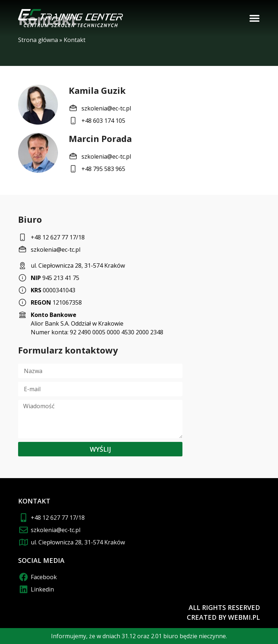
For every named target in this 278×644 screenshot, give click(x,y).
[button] (254, 18)
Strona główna (38, 40)
